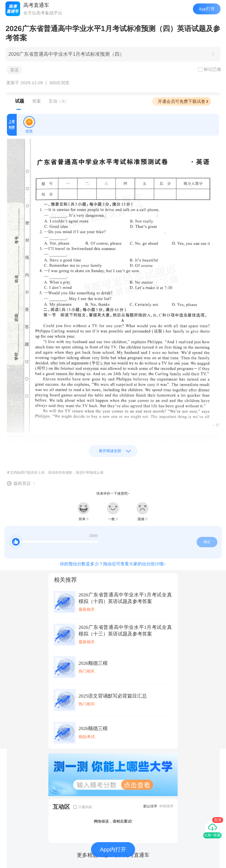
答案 (37, 101)
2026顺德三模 (93, 663)
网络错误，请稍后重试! (113, 821)
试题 (20, 101)
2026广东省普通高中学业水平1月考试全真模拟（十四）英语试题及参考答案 (125, 598)
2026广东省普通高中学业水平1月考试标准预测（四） (66, 54)
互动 (58, 101)
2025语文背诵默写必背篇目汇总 (113, 696)
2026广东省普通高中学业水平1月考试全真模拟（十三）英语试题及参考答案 (125, 631)
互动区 (61, 807)
